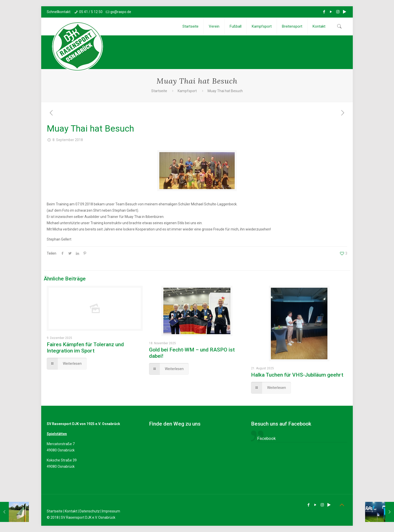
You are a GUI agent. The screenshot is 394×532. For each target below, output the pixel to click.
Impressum (111, 511)
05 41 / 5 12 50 (91, 12)
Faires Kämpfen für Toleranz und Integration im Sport (85, 348)
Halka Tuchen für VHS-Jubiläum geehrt (297, 375)
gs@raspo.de (121, 12)
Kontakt (71, 511)
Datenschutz (90, 511)
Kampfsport (187, 91)
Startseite (159, 91)
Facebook (266, 438)
